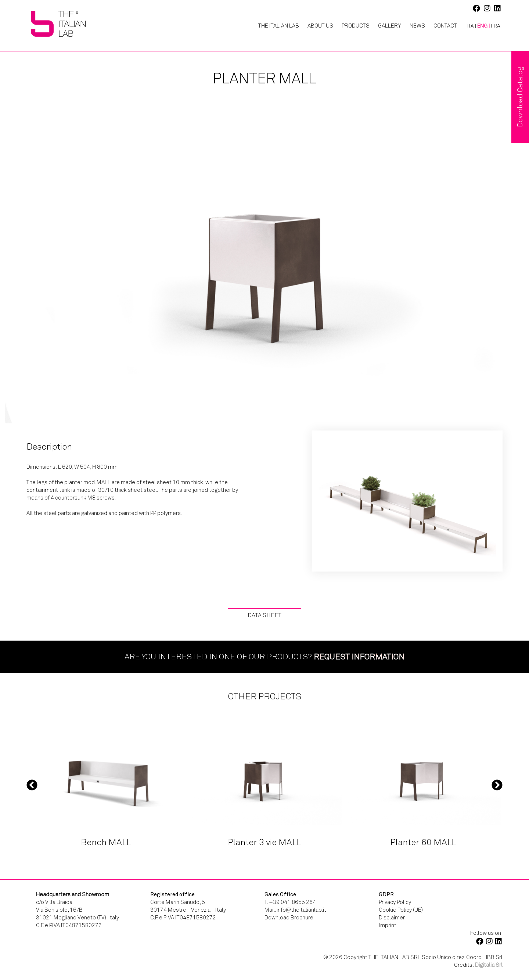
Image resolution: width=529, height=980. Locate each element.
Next (497, 785)
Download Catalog (520, 97)
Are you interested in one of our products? (264, 657)
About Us (320, 26)
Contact (445, 26)
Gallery (390, 26)
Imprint (388, 925)
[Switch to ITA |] (469, 26)
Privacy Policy (395, 902)
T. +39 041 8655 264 (290, 902)
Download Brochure (289, 918)
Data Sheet (264, 615)
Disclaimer (392, 918)
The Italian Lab (279, 26)
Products (356, 26)
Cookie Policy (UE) (401, 910)
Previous (32, 785)
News (417, 26)
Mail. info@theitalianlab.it (295, 910)
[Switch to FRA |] (497, 26)
